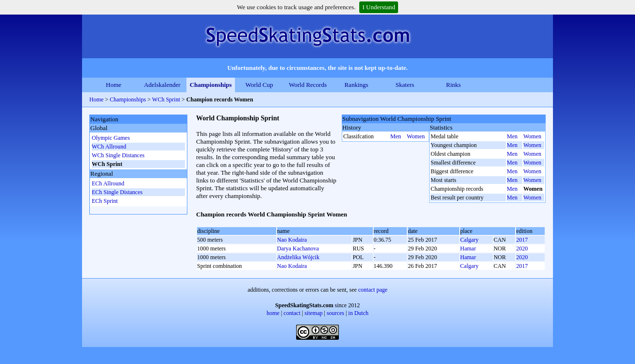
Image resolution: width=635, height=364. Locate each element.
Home (114, 85)
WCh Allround (109, 147)
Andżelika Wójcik (298, 257)
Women (416, 136)
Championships (211, 85)
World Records (308, 85)
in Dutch (358, 313)
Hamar (468, 248)
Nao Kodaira (292, 240)
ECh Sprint (105, 201)
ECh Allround (108, 183)
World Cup (259, 85)
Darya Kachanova (298, 248)
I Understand (379, 7)
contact (292, 313)
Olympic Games (111, 138)
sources (335, 313)
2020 (522, 248)
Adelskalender (162, 85)
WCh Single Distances (118, 155)
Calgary (469, 240)
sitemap (313, 313)
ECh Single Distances (117, 192)
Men (396, 136)
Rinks (453, 85)
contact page (373, 290)
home (273, 313)
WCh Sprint (167, 99)
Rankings (356, 85)
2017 (522, 240)
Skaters (405, 85)
